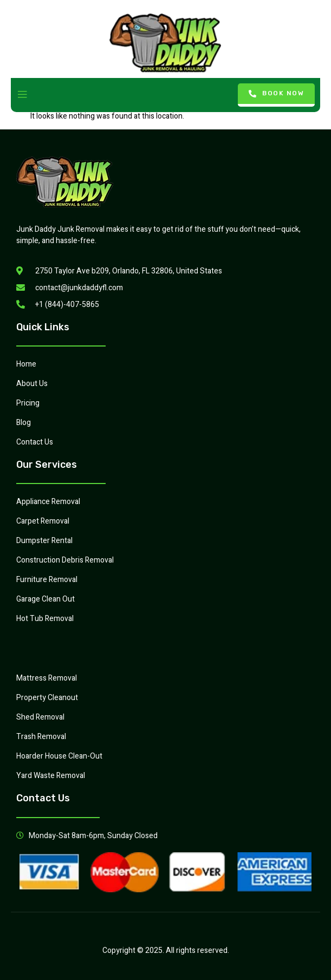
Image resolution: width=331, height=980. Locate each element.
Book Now (277, 93)
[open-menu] (22, 95)
